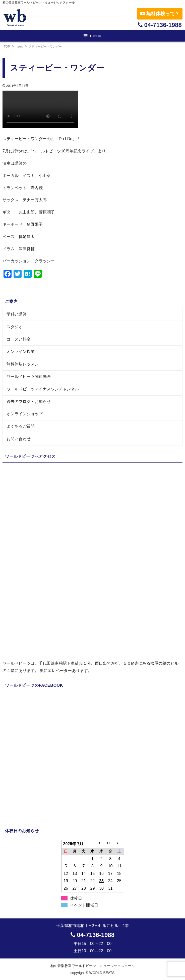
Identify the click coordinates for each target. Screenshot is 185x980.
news (19, 47)
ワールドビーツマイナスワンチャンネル (43, 389)
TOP (7, 47)
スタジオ (15, 327)
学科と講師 (17, 314)
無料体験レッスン (23, 364)
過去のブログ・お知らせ (29, 402)
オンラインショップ (25, 414)
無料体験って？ (160, 14)
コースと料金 (19, 339)
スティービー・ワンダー (45, 47)
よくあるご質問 (21, 426)
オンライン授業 (21, 351)
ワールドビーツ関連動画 (29, 377)
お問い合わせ (19, 439)
